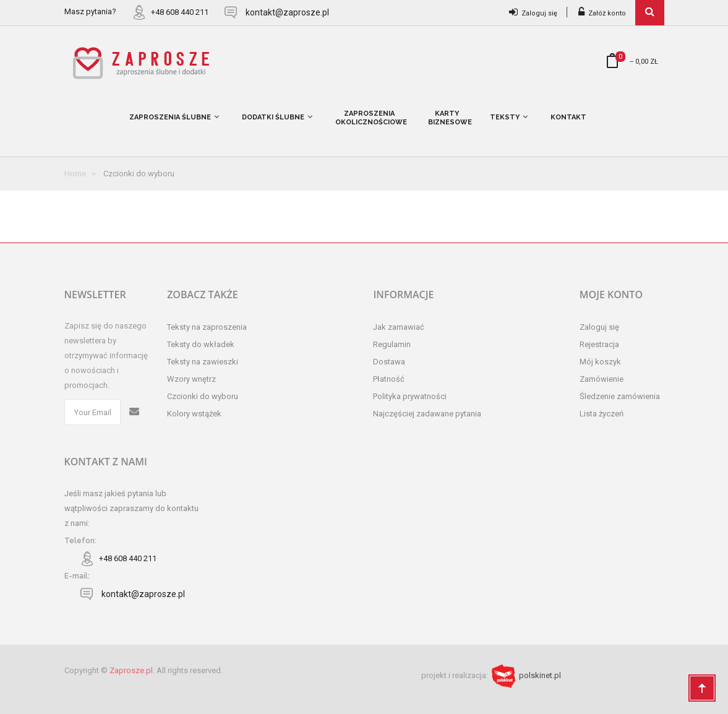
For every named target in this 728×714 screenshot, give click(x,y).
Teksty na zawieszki (203, 362)
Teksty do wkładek (201, 344)
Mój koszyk (600, 362)
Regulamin (392, 344)
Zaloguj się (533, 13)
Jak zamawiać (399, 327)
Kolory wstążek (194, 414)
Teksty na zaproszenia (207, 327)
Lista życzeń (602, 414)
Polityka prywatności (410, 396)
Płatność (389, 379)
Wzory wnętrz (191, 379)
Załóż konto (602, 13)
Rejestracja (599, 344)
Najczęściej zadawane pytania (427, 414)
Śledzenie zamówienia (620, 396)
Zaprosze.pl (131, 670)
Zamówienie (602, 379)
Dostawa (389, 362)
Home (75, 174)
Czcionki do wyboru (203, 396)
